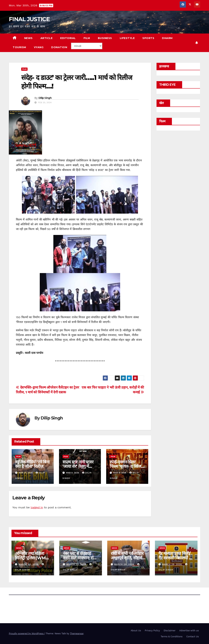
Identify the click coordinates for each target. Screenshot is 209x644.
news (19, 548)
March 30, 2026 (29, 564)
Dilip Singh (45, 98)
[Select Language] (87, 46)
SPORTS (148, 38)
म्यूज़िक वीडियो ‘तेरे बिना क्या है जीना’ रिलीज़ (32, 464)
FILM (87, 38)
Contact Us (192, 637)
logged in (37, 507)
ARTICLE (47, 38)
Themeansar (77, 634)
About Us (136, 631)
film (24, 69)
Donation (59, 47)
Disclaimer (170, 631)
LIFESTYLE (127, 38)
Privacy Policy (152, 631)
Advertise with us (189, 631)
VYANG (39, 47)
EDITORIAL (68, 38)
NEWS (28, 38)
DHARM (167, 38)
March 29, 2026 (77, 564)
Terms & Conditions (172, 637)
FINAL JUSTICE (29, 19)
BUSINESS (105, 38)
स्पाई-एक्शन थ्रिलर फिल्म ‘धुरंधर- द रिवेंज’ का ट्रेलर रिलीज (126, 466)
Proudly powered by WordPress (27, 634)
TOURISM (19, 47)
